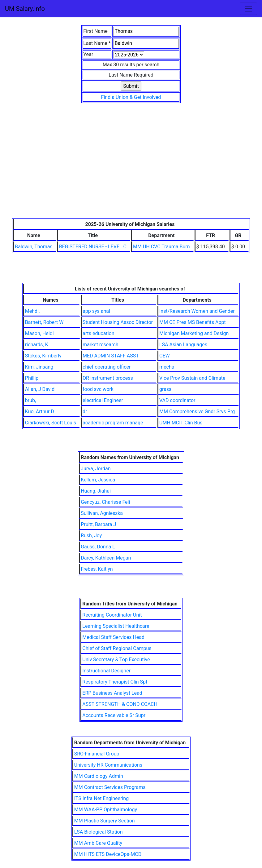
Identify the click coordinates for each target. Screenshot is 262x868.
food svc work (98, 389)
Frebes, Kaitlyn (97, 569)
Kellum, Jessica (98, 480)
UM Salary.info (25, 9)
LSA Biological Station (99, 832)
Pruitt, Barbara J (98, 524)
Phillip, (32, 378)
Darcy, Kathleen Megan (106, 558)
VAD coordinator (177, 400)
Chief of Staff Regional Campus (117, 648)
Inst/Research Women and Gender (197, 311)
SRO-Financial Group (97, 754)
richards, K (37, 345)
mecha (167, 367)
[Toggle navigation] (248, 9)
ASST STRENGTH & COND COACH (120, 704)
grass (165, 389)
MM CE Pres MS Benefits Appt (193, 322)
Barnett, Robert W (44, 322)
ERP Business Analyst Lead (112, 693)
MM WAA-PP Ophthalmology (106, 810)
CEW (165, 356)
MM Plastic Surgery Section (105, 821)
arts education (98, 333)
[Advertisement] (131, 172)
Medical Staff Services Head (113, 637)
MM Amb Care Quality (98, 843)
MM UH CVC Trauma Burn (161, 247)
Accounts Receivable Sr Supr (114, 715)
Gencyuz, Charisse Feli (105, 502)
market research (100, 345)
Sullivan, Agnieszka (102, 513)
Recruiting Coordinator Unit (112, 615)
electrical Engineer (103, 400)
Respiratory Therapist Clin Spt (115, 682)
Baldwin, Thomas (34, 247)
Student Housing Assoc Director (118, 322)
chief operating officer (107, 367)
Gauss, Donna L (98, 547)
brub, (30, 400)
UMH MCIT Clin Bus (181, 423)
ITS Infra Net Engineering (101, 798)
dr (85, 412)
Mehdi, (32, 311)
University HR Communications (108, 765)
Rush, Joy (91, 536)
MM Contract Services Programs (110, 787)
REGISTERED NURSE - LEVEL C (93, 247)
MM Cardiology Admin (99, 776)
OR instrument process (108, 378)
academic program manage (113, 423)
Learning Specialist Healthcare (116, 626)
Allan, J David (40, 389)
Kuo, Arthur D (40, 412)
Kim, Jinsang (39, 367)
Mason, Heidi (39, 333)
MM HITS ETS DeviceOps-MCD (108, 854)
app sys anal (96, 311)
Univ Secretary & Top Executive (116, 660)
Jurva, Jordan (96, 469)
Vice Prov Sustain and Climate (192, 378)
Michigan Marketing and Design (194, 333)
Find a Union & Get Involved (131, 97)
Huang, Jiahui (96, 491)
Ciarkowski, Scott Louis (51, 423)
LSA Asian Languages (183, 345)
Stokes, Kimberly (43, 356)
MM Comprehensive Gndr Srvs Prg (197, 412)
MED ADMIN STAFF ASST (111, 356)
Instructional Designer (106, 671)
